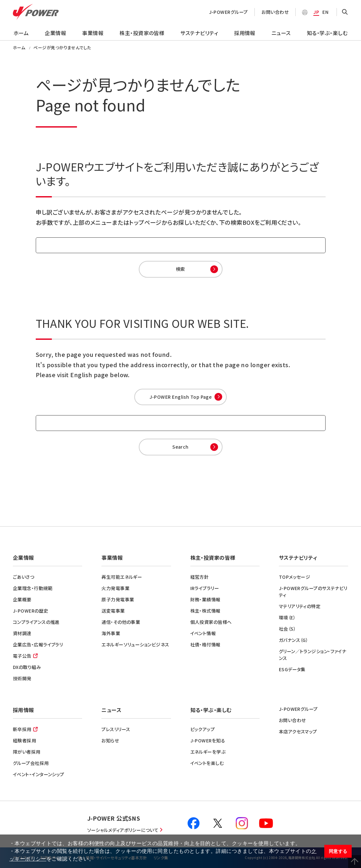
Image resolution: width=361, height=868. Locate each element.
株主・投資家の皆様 (142, 33)
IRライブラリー (205, 588)
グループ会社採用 (31, 763)
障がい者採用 (27, 752)
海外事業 (111, 633)
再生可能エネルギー (122, 577)
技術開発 (22, 678)
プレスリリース (116, 729)
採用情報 (245, 33)
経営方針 (200, 577)
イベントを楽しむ (207, 763)
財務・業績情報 (205, 599)
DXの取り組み (27, 667)
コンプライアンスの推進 (36, 622)
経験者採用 (24, 740)
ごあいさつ (24, 577)
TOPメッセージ (295, 577)
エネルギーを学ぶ (208, 752)
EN (325, 12)
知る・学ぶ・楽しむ (327, 33)
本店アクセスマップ (298, 731)
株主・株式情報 (205, 611)
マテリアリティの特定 (300, 606)
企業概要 (22, 599)
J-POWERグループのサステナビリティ (313, 591)
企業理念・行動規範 (33, 588)
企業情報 (55, 33)
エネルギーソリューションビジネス (135, 644)
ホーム (21, 33)
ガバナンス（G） (294, 640)
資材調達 (22, 633)
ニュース (281, 33)
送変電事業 (113, 611)
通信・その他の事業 (121, 622)
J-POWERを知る (208, 740)
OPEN (345, 12)
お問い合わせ (275, 12)
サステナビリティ (199, 33)
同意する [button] (338, 851)
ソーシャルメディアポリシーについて (123, 830)
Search (180, 447)
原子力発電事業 (118, 599)
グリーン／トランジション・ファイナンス (313, 655)
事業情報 (93, 33)
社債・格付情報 (205, 644)
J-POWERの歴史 (31, 611)
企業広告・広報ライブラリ (38, 644)
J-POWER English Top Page (181, 397)
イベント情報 (203, 633)
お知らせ (110, 740)
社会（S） (287, 629)
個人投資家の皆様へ (211, 622)
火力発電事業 (115, 588)
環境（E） (287, 617)
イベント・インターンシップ (39, 774)
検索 (180, 269)
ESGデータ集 (292, 669)
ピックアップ (203, 729)
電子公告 (22, 656)
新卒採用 (22, 729)
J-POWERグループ (228, 12)
